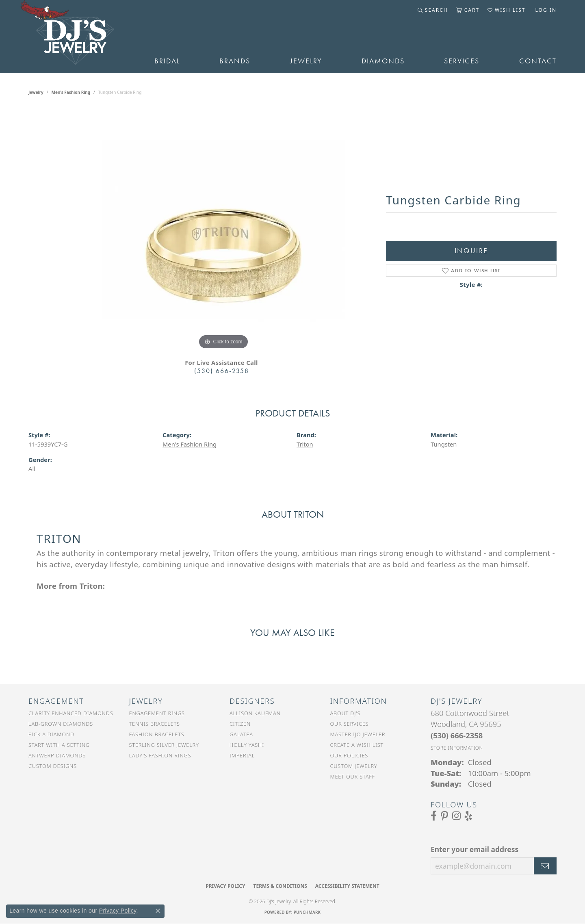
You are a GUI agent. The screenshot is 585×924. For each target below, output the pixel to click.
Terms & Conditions (280, 886)
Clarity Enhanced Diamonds (71, 713)
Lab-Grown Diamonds (61, 724)
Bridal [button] (167, 61)
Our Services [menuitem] (350, 724)
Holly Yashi (247, 745)
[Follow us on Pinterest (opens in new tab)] (444, 816)
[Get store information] (457, 748)
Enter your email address (474, 849)
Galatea (241, 734)
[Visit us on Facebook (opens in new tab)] (434, 816)
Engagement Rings (157, 713)
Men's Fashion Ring (71, 92)
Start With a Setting (59, 745)
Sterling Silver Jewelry (164, 745)
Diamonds (383, 61)
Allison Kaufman (255, 713)
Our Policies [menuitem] (349, 755)
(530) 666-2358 (222, 371)
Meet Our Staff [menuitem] (353, 777)
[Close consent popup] (158, 911)
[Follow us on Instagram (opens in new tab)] (456, 816)
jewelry (36, 92)
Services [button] (462, 61)
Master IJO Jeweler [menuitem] (358, 734)
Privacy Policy (225, 886)
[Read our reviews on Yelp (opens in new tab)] (468, 816)
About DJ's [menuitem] (346, 713)
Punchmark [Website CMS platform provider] (307, 912)
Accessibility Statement (347, 886)
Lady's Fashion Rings (160, 755)
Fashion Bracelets (157, 734)
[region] (223, 230)
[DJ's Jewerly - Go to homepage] (79, 37)
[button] (433, 10)
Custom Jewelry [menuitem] (354, 766)
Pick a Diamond (51, 734)
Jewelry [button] (306, 61)
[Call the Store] (457, 735)
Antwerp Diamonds (57, 755)
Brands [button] (235, 61)
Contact (538, 61)
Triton (305, 444)
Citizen (240, 724)
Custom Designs (53, 766)
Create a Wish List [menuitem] (357, 745)
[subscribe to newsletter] (545, 866)
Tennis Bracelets (155, 724)
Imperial (242, 755)
